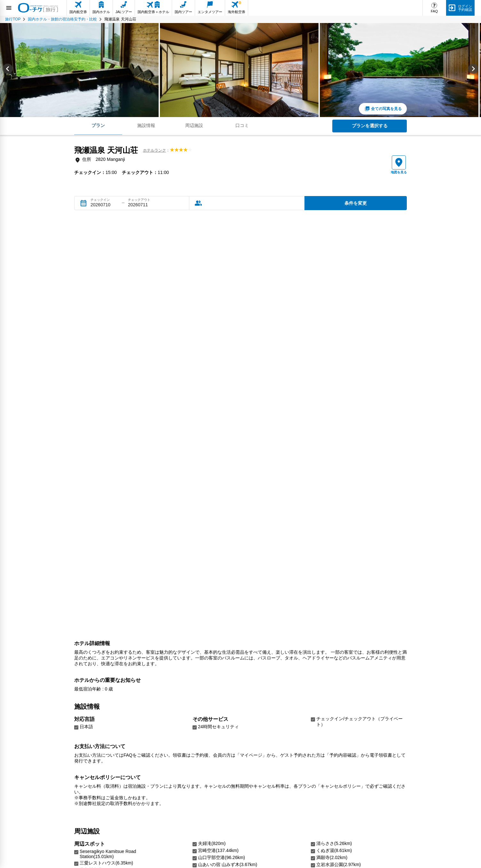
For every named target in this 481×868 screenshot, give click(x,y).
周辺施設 (194, 125)
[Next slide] (473, 70)
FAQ (434, 11)
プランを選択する (370, 126)
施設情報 (146, 125)
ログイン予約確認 (465, 8)
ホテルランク (154, 150)
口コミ (242, 125)
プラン (98, 125)
